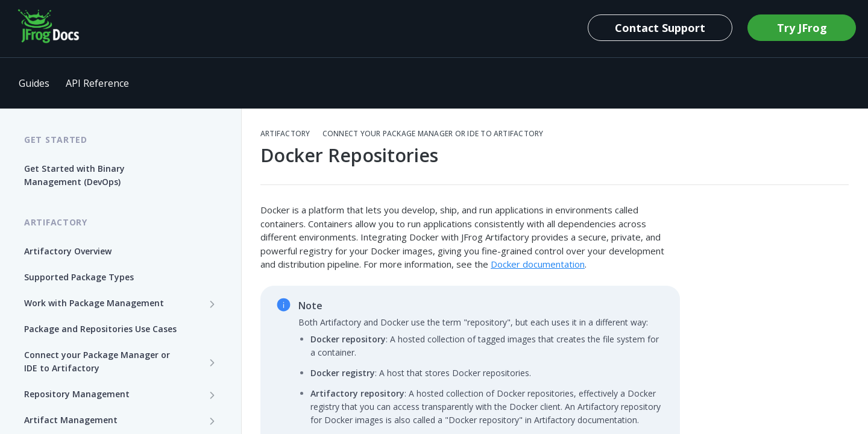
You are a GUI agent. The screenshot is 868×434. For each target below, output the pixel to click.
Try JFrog (802, 28)
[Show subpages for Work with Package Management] (212, 304)
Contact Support (660, 28)
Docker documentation (538, 264)
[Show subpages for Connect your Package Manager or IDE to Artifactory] (212, 362)
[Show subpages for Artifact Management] (212, 421)
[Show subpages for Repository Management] (212, 395)
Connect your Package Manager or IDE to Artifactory (433, 134)
